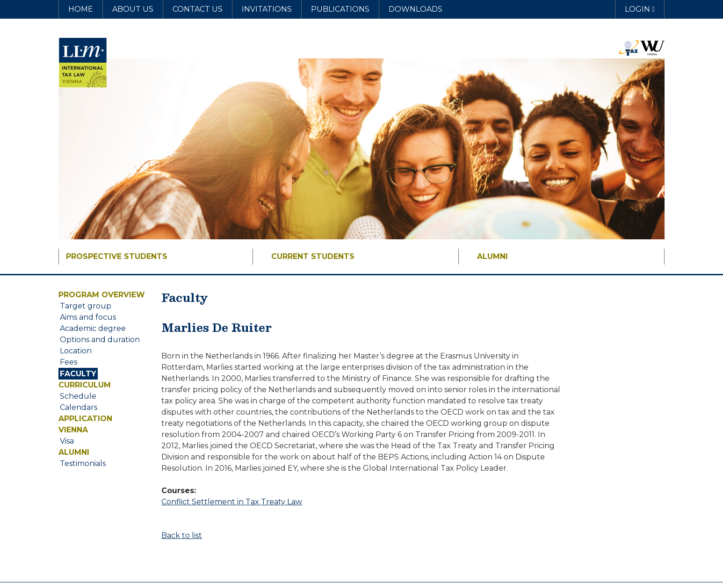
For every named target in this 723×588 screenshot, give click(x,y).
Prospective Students (117, 256)
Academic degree (93, 328)
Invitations (267, 9)
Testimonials (83, 463)
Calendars (79, 407)
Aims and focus (88, 317)
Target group (86, 306)
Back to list (182, 535)
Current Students (313, 256)
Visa (67, 441)
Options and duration (100, 340)
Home (81, 9)
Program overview (102, 295)
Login (640, 9)
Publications (340, 9)
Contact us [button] (198, 9)
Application (85, 419)
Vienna (73, 430)
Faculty (78, 374)
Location (76, 351)
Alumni (492, 256)
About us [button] (133, 9)
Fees (69, 362)
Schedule (78, 396)
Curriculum (85, 385)
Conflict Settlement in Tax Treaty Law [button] (232, 502)
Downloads (416, 9)
